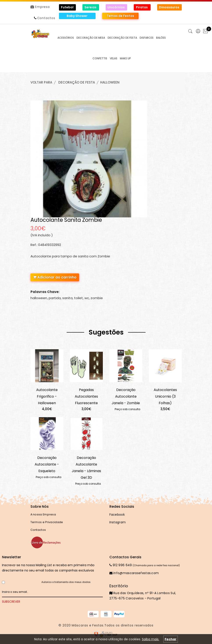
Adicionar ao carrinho (55, 277)
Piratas (142, 7)
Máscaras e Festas (87, 625)
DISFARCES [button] (147, 38)
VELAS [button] (114, 58)
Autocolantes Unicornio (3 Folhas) (165, 396)
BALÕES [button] (161, 38)
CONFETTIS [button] (100, 58)
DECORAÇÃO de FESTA (77, 82)
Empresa (40, 7)
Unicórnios (116, 7)
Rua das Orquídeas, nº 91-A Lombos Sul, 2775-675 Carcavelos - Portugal (146, 592)
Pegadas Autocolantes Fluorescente (86, 396)
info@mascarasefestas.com (134, 573)
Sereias (91, 7)
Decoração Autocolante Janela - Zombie (126, 396)
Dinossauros (169, 7)
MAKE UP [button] (125, 58)
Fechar (171, 639)
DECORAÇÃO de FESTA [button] (122, 38)
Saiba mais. (151, 639)
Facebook (117, 515)
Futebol (68, 7)
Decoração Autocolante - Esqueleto (47, 464)
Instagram (118, 522)
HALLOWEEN (110, 82)
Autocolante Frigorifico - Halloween (47, 396)
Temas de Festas (120, 16)
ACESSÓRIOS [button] (66, 38)
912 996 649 (121, 565)
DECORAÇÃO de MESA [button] (91, 38)
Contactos (46, 18)
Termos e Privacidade (47, 522)
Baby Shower (77, 16)
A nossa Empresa (43, 514)
